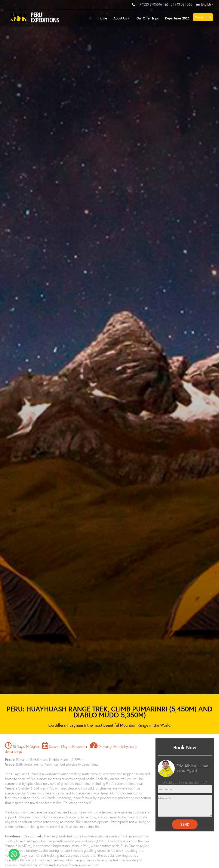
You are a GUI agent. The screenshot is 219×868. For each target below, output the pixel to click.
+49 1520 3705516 (149, 4)
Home (103, 18)
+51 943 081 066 (181, 4)
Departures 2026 (177, 18)
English (204, 4)
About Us (120, 18)
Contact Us (203, 17)
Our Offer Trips (148, 18)
